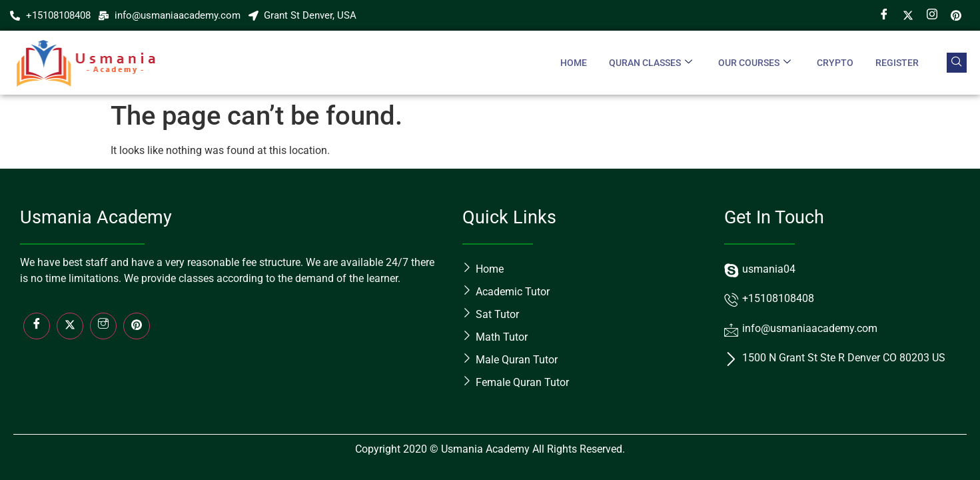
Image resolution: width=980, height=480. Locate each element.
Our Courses (753, 63)
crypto (834, 63)
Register (897, 63)
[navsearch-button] (957, 63)
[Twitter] (908, 15)
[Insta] (103, 326)
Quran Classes (649, 63)
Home (571, 63)
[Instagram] (932, 15)
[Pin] (956, 15)
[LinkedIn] (137, 326)
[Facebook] (884, 15)
